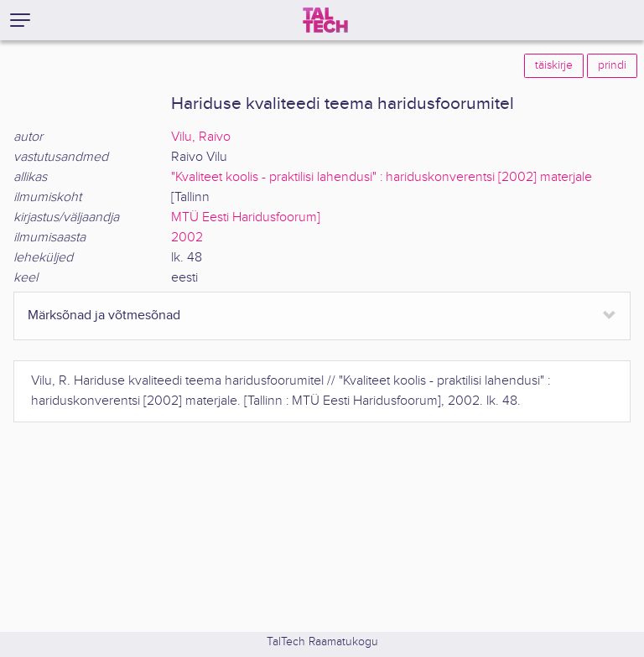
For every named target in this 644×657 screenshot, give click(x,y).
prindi (612, 65)
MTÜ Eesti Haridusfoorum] (246, 217)
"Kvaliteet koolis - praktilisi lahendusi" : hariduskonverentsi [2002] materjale (382, 177)
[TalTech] (325, 20)
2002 (187, 238)
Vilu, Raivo (201, 137)
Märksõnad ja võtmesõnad (104, 316)
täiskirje (554, 65)
